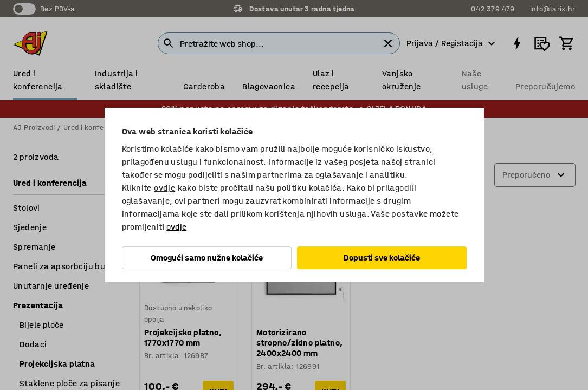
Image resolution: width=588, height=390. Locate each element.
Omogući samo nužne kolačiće (207, 258)
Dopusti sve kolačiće (382, 258)
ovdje (164, 188)
